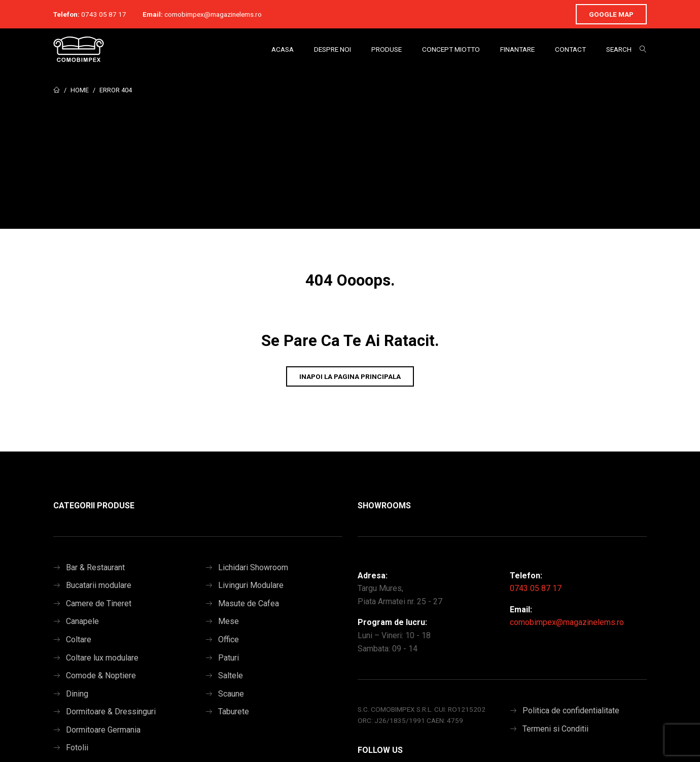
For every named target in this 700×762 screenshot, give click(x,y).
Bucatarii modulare (99, 585)
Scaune (231, 694)
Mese (229, 621)
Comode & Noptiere (101, 676)
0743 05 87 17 (104, 14)
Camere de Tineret (99, 603)
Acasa (283, 49)
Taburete (234, 712)
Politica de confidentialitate (571, 711)
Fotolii (77, 748)
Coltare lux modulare (102, 658)
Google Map (611, 14)
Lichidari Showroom (253, 567)
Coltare (79, 639)
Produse (387, 49)
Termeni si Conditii (555, 729)
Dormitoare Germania (103, 730)
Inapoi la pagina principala (350, 376)
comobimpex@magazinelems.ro (213, 14)
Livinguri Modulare (251, 585)
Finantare (517, 49)
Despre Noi (332, 49)
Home (80, 90)
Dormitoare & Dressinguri (111, 712)
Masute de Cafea (249, 603)
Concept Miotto (451, 49)
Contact (570, 49)
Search (619, 49)
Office (229, 639)
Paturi (229, 658)
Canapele (82, 621)
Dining (77, 694)
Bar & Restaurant (95, 567)
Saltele (231, 676)
